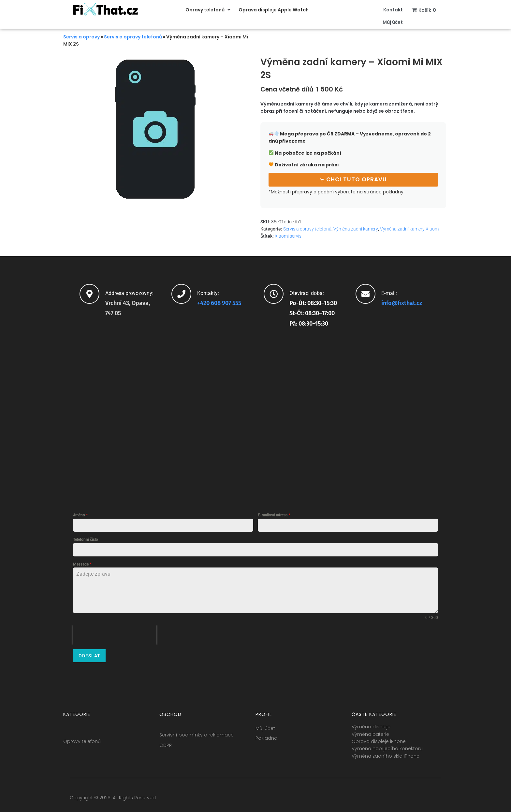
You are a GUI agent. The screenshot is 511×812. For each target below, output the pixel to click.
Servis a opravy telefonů (133, 37)
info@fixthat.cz (402, 303)
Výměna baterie (370, 734)
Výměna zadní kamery (356, 229)
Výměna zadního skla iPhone (386, 756)
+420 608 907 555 (219, 303)
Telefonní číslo (86, 539)
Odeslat (89, 656)
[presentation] (115, 635)
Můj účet (265, 728)
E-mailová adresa (274, 515)
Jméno (80, 515)
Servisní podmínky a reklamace (197, 735)
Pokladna (266, 738)
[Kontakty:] (181, 294)
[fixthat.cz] (255, 416)
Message (82, 564)
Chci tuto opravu (357, 179)
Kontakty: (208, 293)
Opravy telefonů (82, 741)
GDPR (166, 745)
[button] (209, 10)
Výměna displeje (371, 727)
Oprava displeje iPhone (379, 741)
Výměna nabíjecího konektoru (387, 749)
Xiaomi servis (288, 236)
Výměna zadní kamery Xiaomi (410, 229)
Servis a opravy (81, 37)
